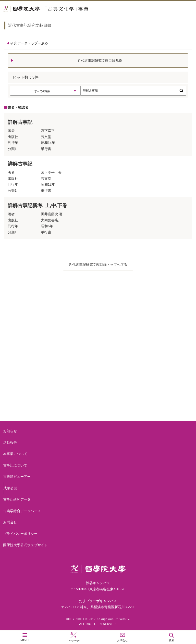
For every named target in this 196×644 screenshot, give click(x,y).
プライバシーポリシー (20, 534)
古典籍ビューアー (98, 402)
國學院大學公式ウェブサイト (25, 545)
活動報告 (10, 442)
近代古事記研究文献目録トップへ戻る (98, 265)
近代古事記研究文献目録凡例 (100, 61)
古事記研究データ (17, 499)
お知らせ (10, 431)
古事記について (98, 363)
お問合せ (10, 522)
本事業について (98, 324)
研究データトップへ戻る (29, 43)
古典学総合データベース (22, 511)
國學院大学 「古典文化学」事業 (64, 9)
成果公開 (10, 488)
